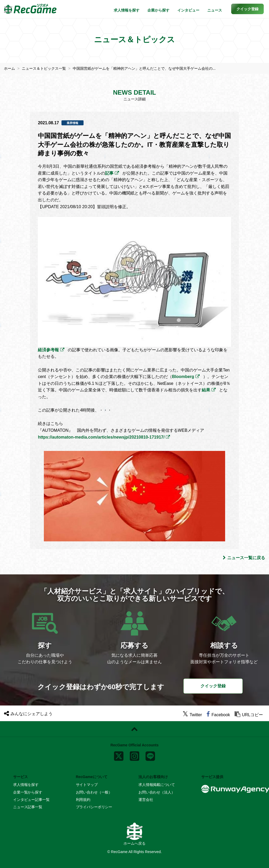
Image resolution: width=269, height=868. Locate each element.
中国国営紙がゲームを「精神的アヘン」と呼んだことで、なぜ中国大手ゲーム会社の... (144, 68)
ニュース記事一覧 (28, 807)
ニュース (215, 10)
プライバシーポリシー (94, 807)
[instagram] (134, 755)
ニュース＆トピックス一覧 (44, 68)
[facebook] (218, 715)
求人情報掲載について (157, 785)
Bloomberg (183, 377)
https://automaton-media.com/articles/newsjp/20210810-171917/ (101, 437)
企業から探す (158, 10)
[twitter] (192, 715)
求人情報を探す (127, 10)
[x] (119, 755)
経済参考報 (48, 350)
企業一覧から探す (28, 792)
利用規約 (83, 800)
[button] (247, 9)
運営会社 (146, 800)
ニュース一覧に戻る (244, 558)
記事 (109, 173)
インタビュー (188, 10)
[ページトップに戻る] (134, 729)
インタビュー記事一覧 (31, 800)
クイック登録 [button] (213, 686)
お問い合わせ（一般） (94, 792)
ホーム (9, 68)
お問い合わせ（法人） (157, 792)
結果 (206, 390)
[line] (150, 755)
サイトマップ (87, 785)
